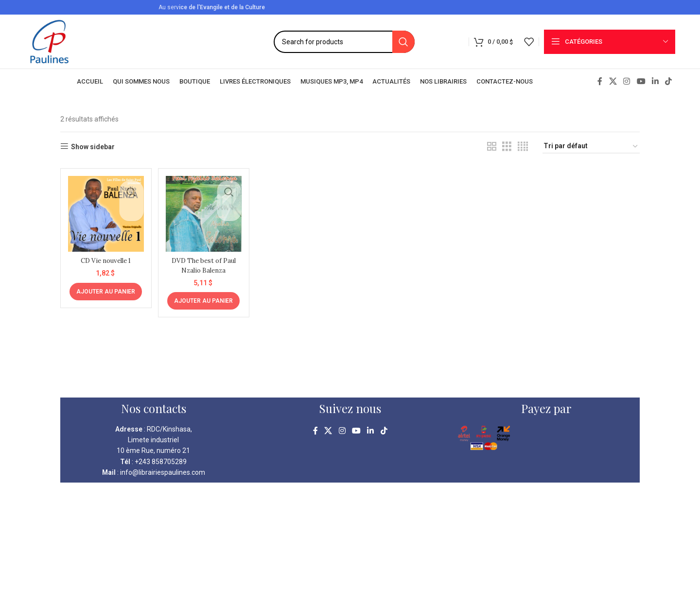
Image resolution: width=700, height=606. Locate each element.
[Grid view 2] (492, 147)
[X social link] (613, 81)
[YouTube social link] (641, 81)
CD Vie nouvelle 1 (105, 258)
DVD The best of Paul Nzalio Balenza (203, 262)
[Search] (344, 42)
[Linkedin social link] (655, 81)
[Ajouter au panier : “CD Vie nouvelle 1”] (105, 289)
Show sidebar (93, 147)
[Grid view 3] (507, 147)
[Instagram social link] (627, 81)
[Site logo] (49, 41)
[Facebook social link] (600, 81)
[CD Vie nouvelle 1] (105, 212)
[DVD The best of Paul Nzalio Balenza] (203, 212)
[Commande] (591, 147)
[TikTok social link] (669, 81)
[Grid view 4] (523, 147)
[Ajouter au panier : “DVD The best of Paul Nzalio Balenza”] (203, 298)
